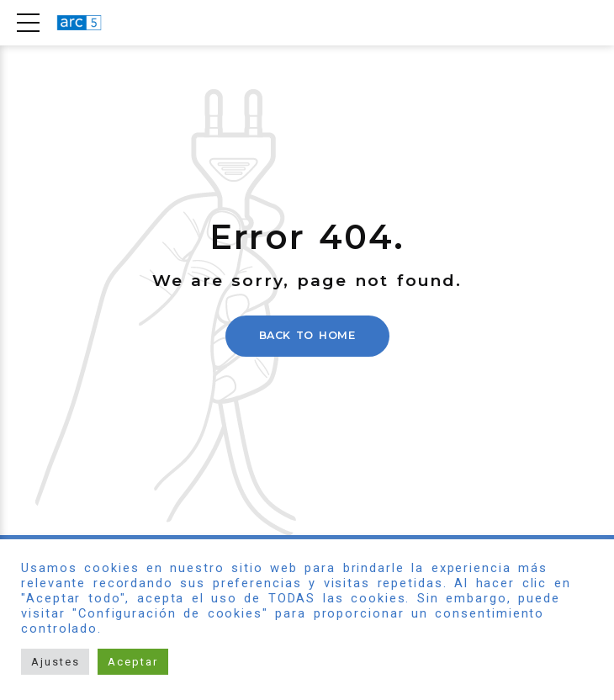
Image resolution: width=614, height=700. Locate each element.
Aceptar (132, 662)
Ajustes (55, 662)
